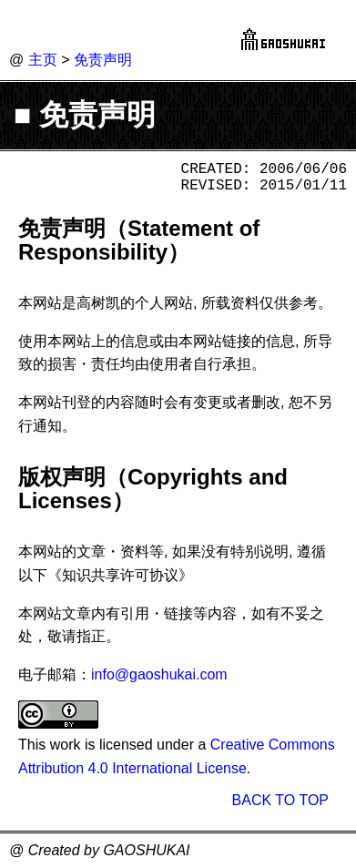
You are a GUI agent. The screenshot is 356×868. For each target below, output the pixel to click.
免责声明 (103, 60)
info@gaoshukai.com (159, 674)
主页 (43, 60)
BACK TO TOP (280, 800)
